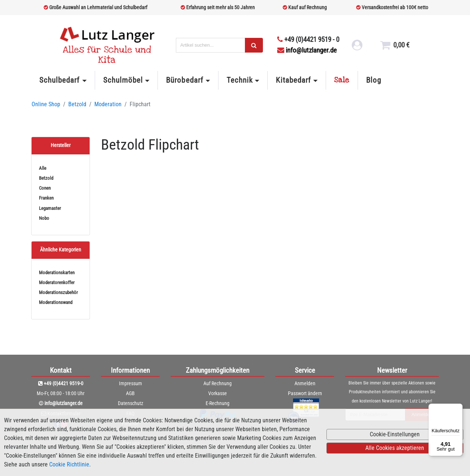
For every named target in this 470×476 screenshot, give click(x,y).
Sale (342, 80)
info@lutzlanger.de (307, 50)
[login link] (355, 48)
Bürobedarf (185, 80)
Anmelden (305, 383)
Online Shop (46, 104)
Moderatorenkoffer (57, 282)
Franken (46, 198)
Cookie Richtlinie (69, 464)
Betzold (77, 104)
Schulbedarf (59, 80)
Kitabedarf (293, 80)
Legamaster (50, 208)
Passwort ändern (305, 393)
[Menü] (458, 408)
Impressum (131, 383)
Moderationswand (56, 302)
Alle (43, 168)
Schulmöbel (123, 80)
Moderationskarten (57, 273)
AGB (130, 393)
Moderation (108, 104)
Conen (45, 188)
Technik (240, 80)
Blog (374, 80)
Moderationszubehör (58, 292)
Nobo (44, 218)
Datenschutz (131, 403)
